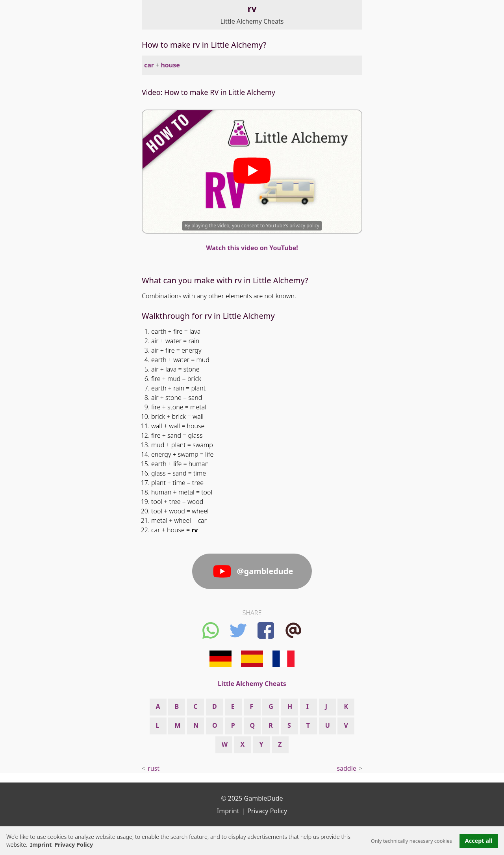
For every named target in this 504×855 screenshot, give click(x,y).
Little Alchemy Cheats (252, 21)
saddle (346, 768)
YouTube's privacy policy (293, 226)
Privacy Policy (267, 811)
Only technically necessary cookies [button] (411, 841)
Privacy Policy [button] (74, 845)
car (149, 65)
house (170, 65)
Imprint (41, 845)
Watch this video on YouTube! (252, 248)
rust (154, 768)
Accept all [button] (479, 841)
